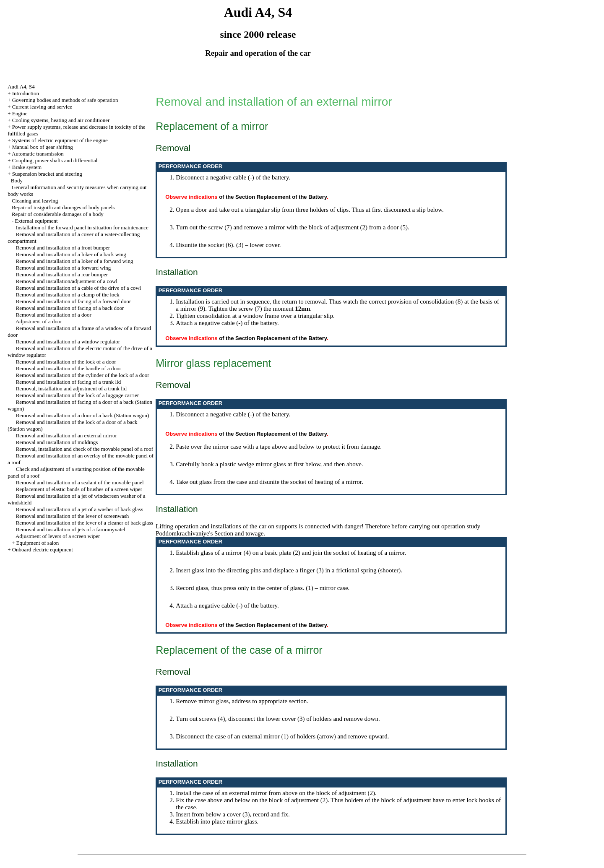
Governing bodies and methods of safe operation (65, 100)
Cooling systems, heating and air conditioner (61, 120)
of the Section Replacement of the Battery (273, 197)
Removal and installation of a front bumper (63, 248)
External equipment (36, 221)
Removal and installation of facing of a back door (70, 308)
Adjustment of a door (39, 321)
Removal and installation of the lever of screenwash (73, 516)
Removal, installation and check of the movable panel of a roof (85, 449)
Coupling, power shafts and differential (55, 160)
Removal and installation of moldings (57, 442)
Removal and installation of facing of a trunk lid (69, 382)
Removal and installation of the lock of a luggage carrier (77, 395)
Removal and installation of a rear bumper (62, 274)
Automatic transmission (38, 154)
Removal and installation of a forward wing (64, 268)
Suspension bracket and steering (47, 174)
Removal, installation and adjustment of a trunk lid (71, 389)
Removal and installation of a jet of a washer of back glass (80, 509)
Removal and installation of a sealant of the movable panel (80, 482)
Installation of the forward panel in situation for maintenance (82, 227)
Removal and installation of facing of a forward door (73, 301)
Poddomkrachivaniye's (184, 533)
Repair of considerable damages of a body (58, 214)
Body (17, 181)
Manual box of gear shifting (43, 147)
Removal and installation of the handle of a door (69, 368)
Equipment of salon (37, 543)
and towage (249, 533)
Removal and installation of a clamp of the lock (68, 295)
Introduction (26, 93)
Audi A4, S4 (21, 87)
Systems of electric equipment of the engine (60, 140)
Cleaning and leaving (35, 201)
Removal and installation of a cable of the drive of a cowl (79, 288)
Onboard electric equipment (43, 550)
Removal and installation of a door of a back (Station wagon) (83, 415)
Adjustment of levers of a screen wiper (58, 536)
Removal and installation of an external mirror (66, 435)
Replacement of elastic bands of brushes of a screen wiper (79, 489)
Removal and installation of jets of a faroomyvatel (71, 529)
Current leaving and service (42, 107)
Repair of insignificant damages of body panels (63, 207)
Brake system (27, 167)
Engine (20, 113)
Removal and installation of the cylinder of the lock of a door (83, 375)
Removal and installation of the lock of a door (66, 362)
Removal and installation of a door (54, 315)
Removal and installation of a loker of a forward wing (75, 261)
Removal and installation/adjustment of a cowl (67, 281)
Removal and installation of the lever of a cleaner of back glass (85, 523)
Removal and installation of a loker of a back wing (71, 254)
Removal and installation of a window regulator (68, 342)
